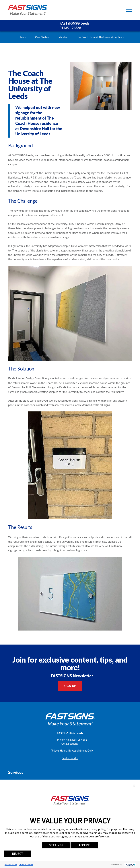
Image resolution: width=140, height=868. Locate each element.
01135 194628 (70, 28)
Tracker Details (26, 864)
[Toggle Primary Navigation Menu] (129, 10)
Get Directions (70, 744)
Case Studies (42, 37)
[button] (134, 786)
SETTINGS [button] (56, 845)
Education (63, 37)
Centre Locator (70, 758)
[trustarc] (129, 864)
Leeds (23, 37)
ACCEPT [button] (84, 845)
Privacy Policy (11, 864)
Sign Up (70, 686)
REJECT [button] (18, 854)
